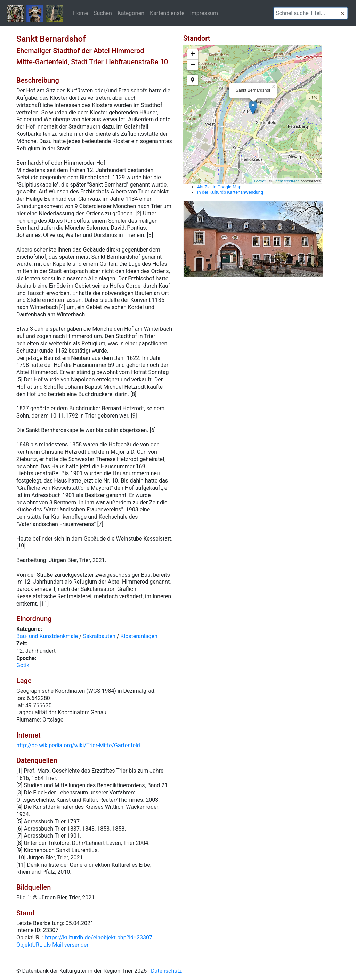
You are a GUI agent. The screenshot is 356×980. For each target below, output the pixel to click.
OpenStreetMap (286, 181)
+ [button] (193, 55)
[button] (342, 13)
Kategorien (131, 13)
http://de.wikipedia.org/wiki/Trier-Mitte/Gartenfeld (78, 745)
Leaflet (260, 181)
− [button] (193, 65)
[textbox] (311, 13)
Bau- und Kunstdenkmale (47, 636)
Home (80, 13)
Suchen (103, 13)
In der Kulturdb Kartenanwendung (230, 192)
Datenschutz (166, 971)
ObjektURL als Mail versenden (53, 945)
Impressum (204, 13)
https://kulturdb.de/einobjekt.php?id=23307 (99, 937)
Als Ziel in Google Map (219, 187)
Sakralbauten (99, 636)
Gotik (23, 665)
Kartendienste (167, 13)
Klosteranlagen (139, 636)
